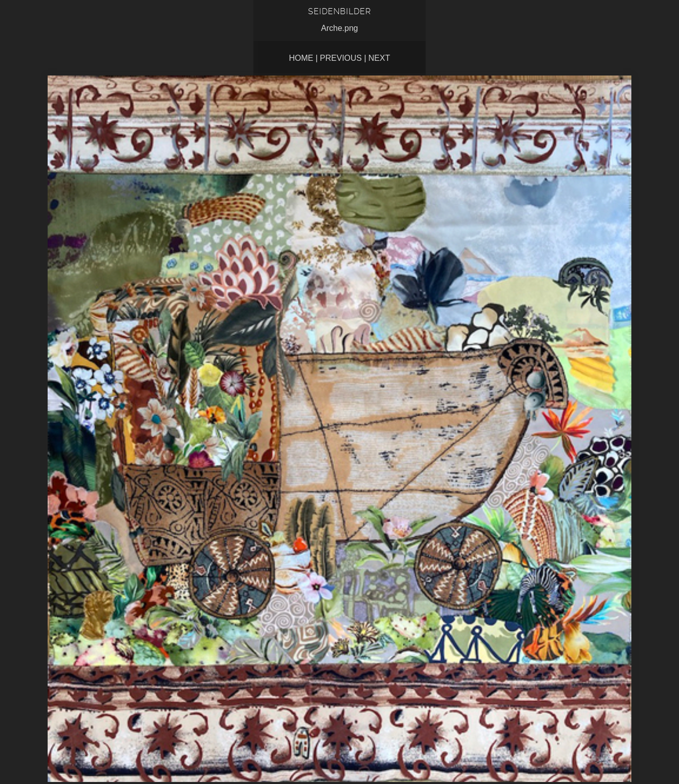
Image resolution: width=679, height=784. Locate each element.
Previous (341, 58)
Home (301, 58)
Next (379, 58)
